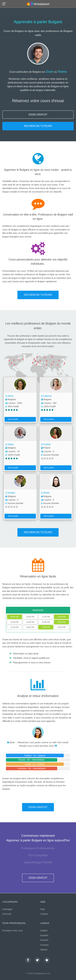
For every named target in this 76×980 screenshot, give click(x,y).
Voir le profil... (12, 419)
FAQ (43, 909)
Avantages (7, 909)
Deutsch (44, 940)
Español (44, 935)
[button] (5, 4)
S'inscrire (7, 914)
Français (45, 945)
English (44, 931)
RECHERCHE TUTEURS (38, 126)
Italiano (44, 950)
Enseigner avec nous (13, 931)
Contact (44, 914)
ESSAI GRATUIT (38, 115)
